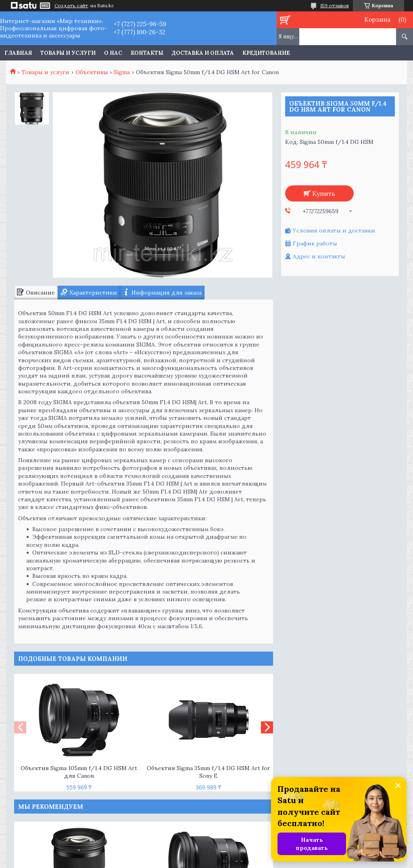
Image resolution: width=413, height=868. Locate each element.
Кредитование (266, 53)
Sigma (122, 72)
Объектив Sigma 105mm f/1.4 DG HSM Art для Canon (79, 772)
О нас (113, 53)
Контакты (147, 53)
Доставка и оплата (203, 53)
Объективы (92, 72)
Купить (324, 193)
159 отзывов (335, 5)
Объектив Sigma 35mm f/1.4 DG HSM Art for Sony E (209, 772)
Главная (18, 53)
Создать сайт (71, 6)
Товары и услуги (68, 53)
